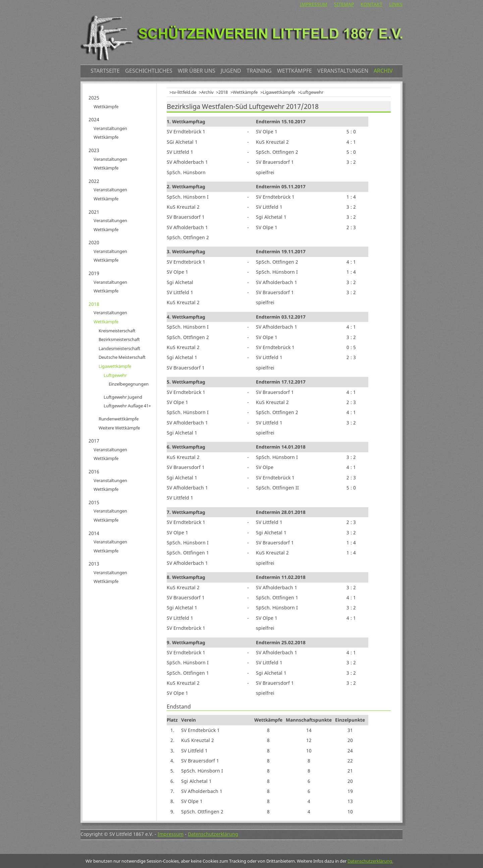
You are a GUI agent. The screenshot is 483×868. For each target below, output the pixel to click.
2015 (94, 502)
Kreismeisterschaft (117, 331)
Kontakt (371, 4)
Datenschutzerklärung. (370, 861)
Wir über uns (197, 71)
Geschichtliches (149, 71)
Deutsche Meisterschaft (122, 357)
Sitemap (344, 4)
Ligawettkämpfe (279, 92)
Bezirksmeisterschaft (119, 339)
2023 (94, 150)
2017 (94, 441)
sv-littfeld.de (184, 92)
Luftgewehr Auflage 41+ (127, 406)
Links (396, 4)
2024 (94, 119)
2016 (94, 472)
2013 (94, 564)
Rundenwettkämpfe (119, 419)
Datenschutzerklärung (213, 834)
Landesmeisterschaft (119, 348)
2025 (94, 98)
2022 (94, 181)
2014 (94, 533)
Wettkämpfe (294, 71)
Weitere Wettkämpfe (119, 428)
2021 (94, 212)
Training (259, 71)
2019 (94, 273)
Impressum (314, 4)
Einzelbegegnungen (129, 384)
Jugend (231, 71)
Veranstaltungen (343, 71)
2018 (223, 92)
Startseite (105, 71)
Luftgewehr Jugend (123, 397)
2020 (94, 242)
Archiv (383, 71)
